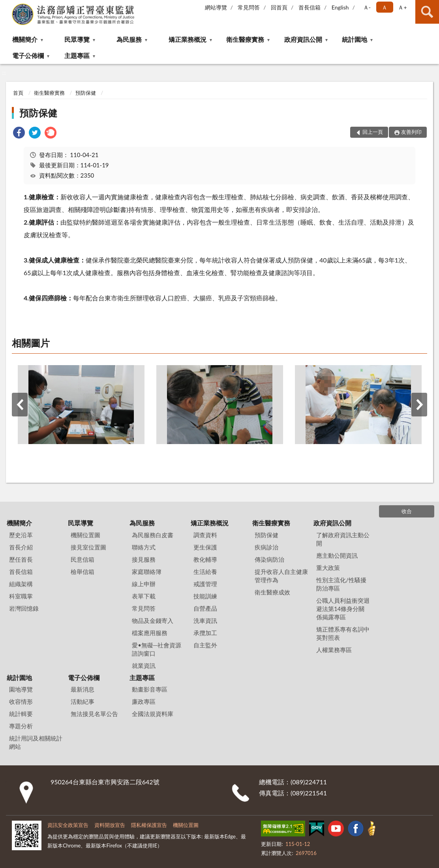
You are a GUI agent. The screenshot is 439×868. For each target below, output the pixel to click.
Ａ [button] (385, 7)
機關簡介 (25, 39)
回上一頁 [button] (373, 132)
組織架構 (21, 584)
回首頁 (279, 7)
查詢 (427, 12)
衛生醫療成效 (272, 592)
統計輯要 (21, 714)
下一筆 (419, 405)
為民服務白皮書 (153, 535)
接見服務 (144, 559)
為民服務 (129, 39)
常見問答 (249, 7)
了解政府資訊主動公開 (343, 539)
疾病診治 (266, 547)
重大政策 (328, 568)
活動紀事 (83, 701)
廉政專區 (144, 701)
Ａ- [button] (367, 7)
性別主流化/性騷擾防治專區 (341, 584)
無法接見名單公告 (94, 714)
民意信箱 (83, 559)
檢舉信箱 (83, 572)
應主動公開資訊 (337, 555)
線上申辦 (144, 584)
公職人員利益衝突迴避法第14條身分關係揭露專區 (343, 609)
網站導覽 (216, 7)
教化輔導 (205, 559)
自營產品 (205, 608)
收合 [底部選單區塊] (407, 511)
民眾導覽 (77, 39)
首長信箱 (310, 7)
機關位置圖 (85, 535)
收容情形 (21, 701)
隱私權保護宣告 (149, 825)
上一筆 (20, 405)
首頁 (18, 93)
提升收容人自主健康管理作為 (281, 576)
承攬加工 (205, 633)
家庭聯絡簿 (147, 572)
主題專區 (77, 55)
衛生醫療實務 (245, 39)
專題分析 (21, 726)
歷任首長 (21, 559)
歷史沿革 (21, 535)
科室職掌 (21, 596)
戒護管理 (205, 584)
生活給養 (205, 572)
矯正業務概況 (188, 39)
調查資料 (205, 535)
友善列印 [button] (411, 132)
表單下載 (144, 596)
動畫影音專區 (150, 689)
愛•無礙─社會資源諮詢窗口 (157, 649)
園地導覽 (21, 689)
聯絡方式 (144, 547)
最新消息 (83, 689)
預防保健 (86, 93)
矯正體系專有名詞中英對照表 (343, 633)
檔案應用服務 (150, 633)
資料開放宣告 (110, 825)
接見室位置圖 (88, 547)
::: (6, 6)
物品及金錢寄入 (153, 621)
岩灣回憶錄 (24, 608)
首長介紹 (21, 547)
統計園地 (355, 39)
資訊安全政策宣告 (68, 825)
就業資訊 (144, 666)
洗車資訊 (205, 621)
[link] (19, 134)
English (340, 7)
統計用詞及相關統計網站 (36, 742)
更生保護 (205, 547)
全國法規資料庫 (153, 714)
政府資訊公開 (303, 39)
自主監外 (205, 645)
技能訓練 (205, 596)
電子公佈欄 (28, 55)
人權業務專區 (334, 650)
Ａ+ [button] (402, 7)
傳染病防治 (269, 559)
